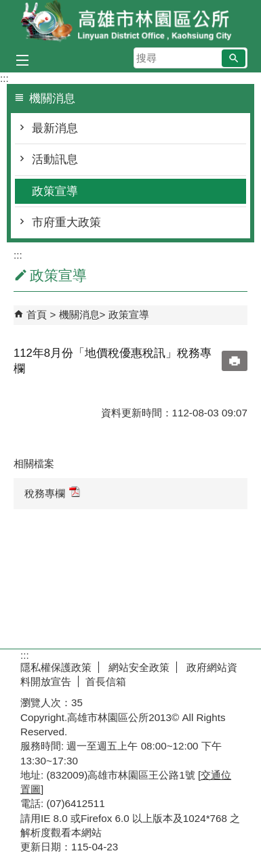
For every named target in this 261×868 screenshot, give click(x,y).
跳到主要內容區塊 (7, 7)
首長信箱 (106, 681)
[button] (234, 58)
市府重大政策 (66, 222)
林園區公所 (131, 23)
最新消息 (55, 128)
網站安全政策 (138, 667)
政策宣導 (55, 191)
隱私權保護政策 (56, 667)
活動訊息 (55, 159)
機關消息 (79, 314)
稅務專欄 (52, 493)
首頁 (37, 314)
